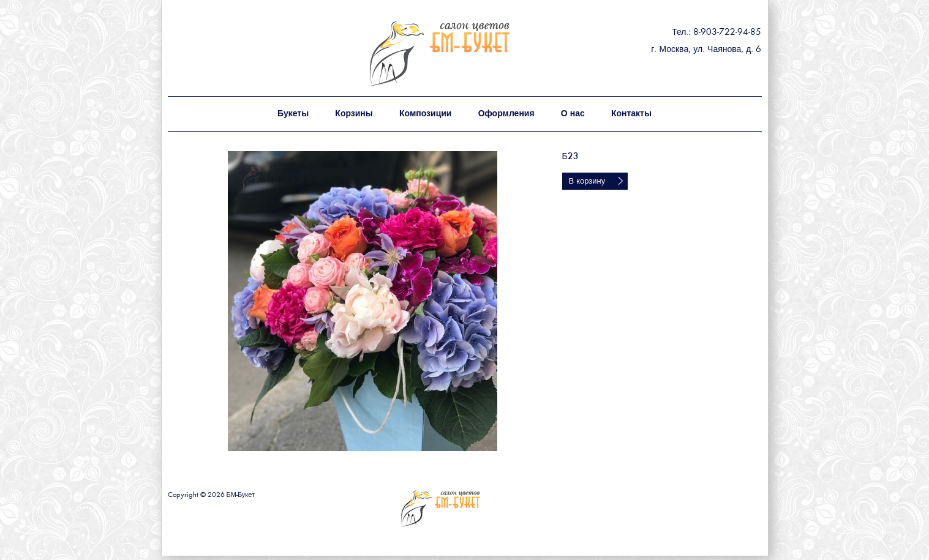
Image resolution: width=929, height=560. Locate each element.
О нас (573, 114)
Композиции (425, 114)
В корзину (587, 181)
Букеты (293, 114)
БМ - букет (466, 54)
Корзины (354, 114)
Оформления (506, 114)
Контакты (631, 114)
